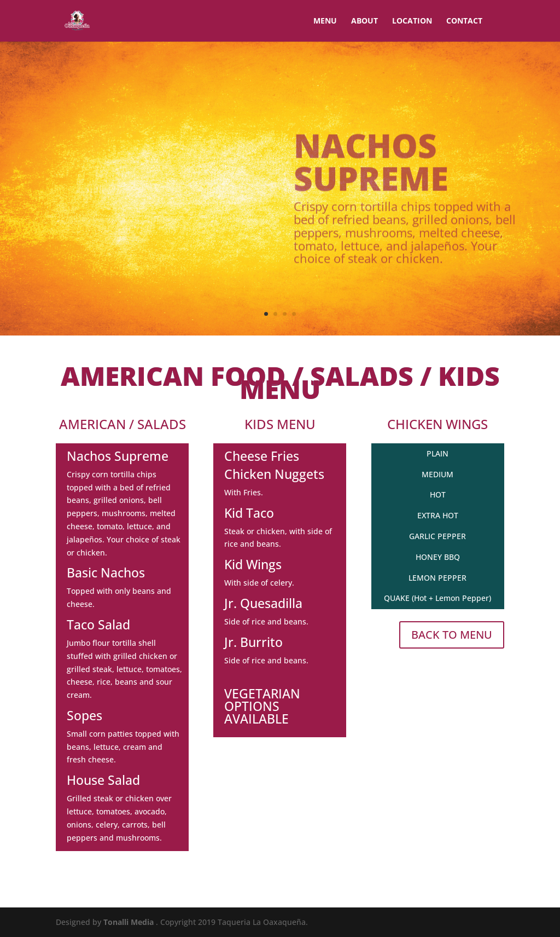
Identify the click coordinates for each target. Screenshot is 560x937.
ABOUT (364, 21)
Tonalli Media (130, 922)
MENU (325, 21)
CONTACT (464, 21)
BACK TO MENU (452, 635)
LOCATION (412, 21)
